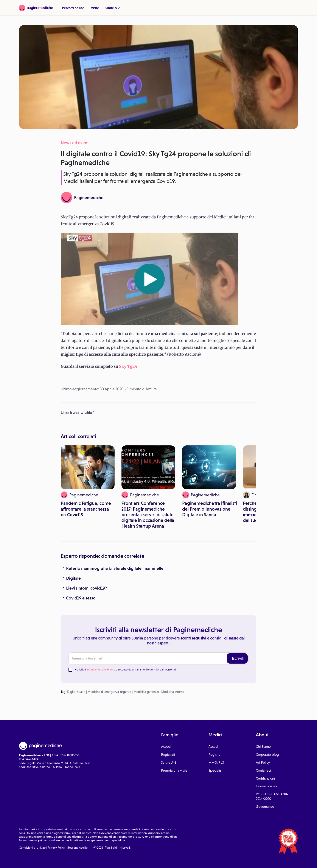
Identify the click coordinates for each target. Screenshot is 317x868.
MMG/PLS (216, 762)
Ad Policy (263, 762)
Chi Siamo (263, 747)
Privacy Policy (56, 848)
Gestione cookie (77, 848)
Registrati (168, 754)
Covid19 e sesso (81, 598)
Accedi (166, 747)
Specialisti (216, 770)
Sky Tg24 (128, 366)
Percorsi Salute (73, 8)
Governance (265, 807)
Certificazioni (265, 778)
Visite (95, 8)
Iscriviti (238, 658)
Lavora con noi (267, 786)
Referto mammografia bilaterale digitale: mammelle (115, 568)
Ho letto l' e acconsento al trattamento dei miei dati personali (125, 670)
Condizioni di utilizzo (32, 848)
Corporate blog (267, 754)
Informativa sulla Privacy (101, 670)
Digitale (73, 578)
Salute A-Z (112, 8)
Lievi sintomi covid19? (87, 588)
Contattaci (263, 770)
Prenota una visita (174, 770)
